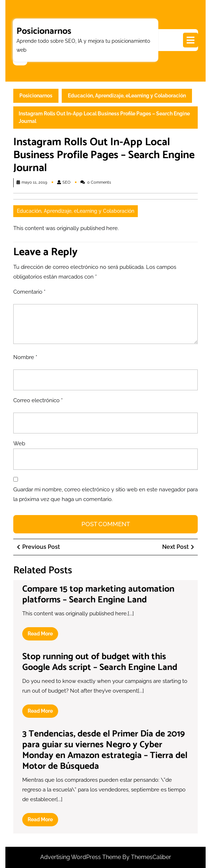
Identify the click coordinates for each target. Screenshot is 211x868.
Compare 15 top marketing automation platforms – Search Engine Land (98, 594)
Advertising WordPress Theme (81, 857)
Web (19, 444)
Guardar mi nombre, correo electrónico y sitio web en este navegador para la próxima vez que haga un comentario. (105, 494)
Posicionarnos (44, 31)
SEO (66, 182)
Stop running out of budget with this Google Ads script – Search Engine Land (100, 662)
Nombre (25, 357)
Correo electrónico (38, 400)
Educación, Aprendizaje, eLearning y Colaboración (127, 96)
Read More (43, 635)
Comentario (29, 292)
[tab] (191, 40)
